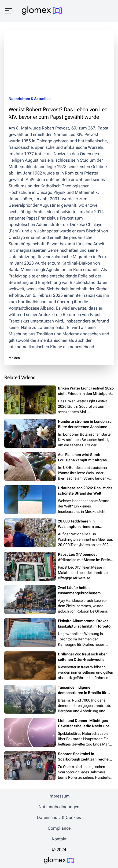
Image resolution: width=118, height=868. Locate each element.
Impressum (59, 796)
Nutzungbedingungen (59, 807)
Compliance (59, 828)
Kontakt (59, 839)
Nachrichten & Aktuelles (29, 99)
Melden (14, 358)
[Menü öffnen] (9, 11)
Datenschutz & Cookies (59, 817)
